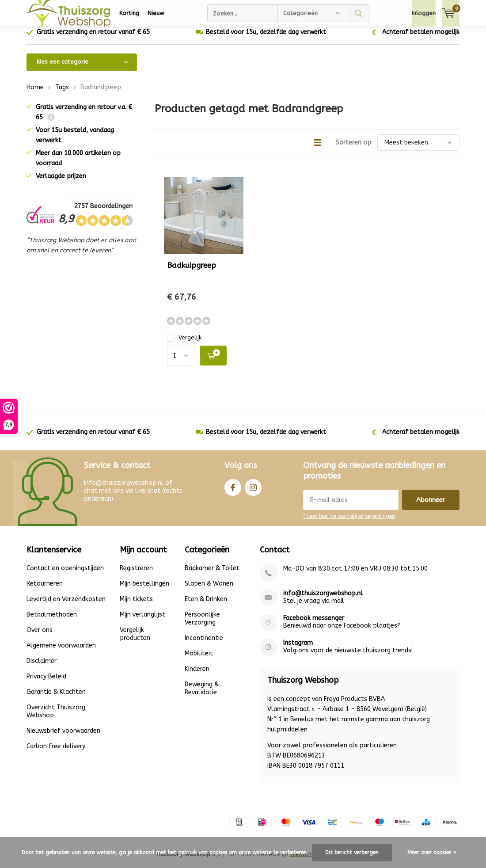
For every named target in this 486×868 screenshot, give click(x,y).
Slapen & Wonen (209, 590)
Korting (129, 13)
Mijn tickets (136, 606)
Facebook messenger (314, 625)
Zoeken (359, 13)
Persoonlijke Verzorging (202, 625)
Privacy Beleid (46, 683)
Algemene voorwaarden (61, 652)
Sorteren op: (354, 149)
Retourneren (45, 590)
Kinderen (197, 676)
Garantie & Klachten (56, 699)
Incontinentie (204, 645)
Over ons (40, 637)
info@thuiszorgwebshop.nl (323, 600)
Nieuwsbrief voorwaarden (63, 737)
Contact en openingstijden (65, 575)
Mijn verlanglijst (142, 621)
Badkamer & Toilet (212, 575)
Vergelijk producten (135, 641)
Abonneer (431, 506)
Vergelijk (184, 344)
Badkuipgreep (192, 272)
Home (35, 94)
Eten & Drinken (206, 606)
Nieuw (156, 13)
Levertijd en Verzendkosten (66, 606)
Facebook (233, 492)
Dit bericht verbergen (352, 853)
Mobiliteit (199, 660)
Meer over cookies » (432, 853)
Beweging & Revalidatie (202, 695)
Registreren (136, 575)
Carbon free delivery (56, 753)
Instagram (253, 492)
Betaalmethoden (52, 621)
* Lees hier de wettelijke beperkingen (349, 523)
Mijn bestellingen (144, 590)
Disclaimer (42, 668)
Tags (62, 94)
